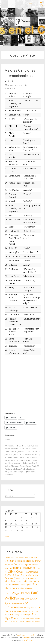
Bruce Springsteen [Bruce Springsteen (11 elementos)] (23, 564)
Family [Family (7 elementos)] (18, 575)
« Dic (7, 536)
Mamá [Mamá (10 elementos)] (19, 588)
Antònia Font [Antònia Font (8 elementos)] (9, 558)
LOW (13, 460)
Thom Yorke (21, 469)
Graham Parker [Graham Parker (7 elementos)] (25, 578)
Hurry (37, 455)
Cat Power (32, 449)
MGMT (29, 460)
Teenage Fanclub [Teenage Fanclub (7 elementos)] (31, 608)
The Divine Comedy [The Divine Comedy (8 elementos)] (20, 611)
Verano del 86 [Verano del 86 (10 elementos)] (24, 622)
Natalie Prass (10, 463)
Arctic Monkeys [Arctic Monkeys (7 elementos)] (19, 558)
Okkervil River (22, 463)
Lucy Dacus (20, 460)
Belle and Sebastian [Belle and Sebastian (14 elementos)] (17, 561)
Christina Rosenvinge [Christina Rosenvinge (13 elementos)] (23, 568)
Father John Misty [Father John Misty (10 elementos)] (29, 575)
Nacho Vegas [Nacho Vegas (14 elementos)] (13, 593)
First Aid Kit (19, 455)
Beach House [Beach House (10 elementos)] (31, 557)
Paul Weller (34, 463)
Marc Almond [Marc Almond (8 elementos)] (27, 589)
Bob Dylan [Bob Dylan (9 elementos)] (9, 564)
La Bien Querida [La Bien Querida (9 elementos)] (30, 581)
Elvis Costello (28, 452)
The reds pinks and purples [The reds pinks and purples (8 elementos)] (21, 615)
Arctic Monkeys (26, 446)
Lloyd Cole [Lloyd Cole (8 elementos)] (29, 585)
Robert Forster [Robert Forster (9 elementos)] (18, 603)
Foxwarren (29, 455)
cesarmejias (10, 88)
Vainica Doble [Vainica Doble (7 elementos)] (25, 619)
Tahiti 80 (35, 466)
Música (11, 446)
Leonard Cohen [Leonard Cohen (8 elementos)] (19, 585)
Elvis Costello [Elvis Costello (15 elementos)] (18, 572)
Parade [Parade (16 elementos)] (26, 593)
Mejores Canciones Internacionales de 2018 (20, 76)
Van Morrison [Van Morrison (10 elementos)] (11, 622)
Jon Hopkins (24, 457)
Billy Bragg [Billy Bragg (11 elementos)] (35, 561)
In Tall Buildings (11, 457)
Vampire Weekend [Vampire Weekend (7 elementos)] (34, 619)
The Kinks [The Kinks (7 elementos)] (31, 611)
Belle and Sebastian (19, 449)
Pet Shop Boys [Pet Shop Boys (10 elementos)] (23, 599)
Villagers (8, 472)
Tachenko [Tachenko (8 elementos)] (21, 608)
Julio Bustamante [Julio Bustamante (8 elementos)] (16, 581)
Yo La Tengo (18, 472)
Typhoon (31, 469)
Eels (20, 452)
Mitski (35, 460)
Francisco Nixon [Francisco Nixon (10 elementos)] (12, 578)
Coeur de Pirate (11, 452)
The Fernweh (10, 469)
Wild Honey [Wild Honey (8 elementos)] (35, 622)
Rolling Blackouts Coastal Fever (18, 466)
